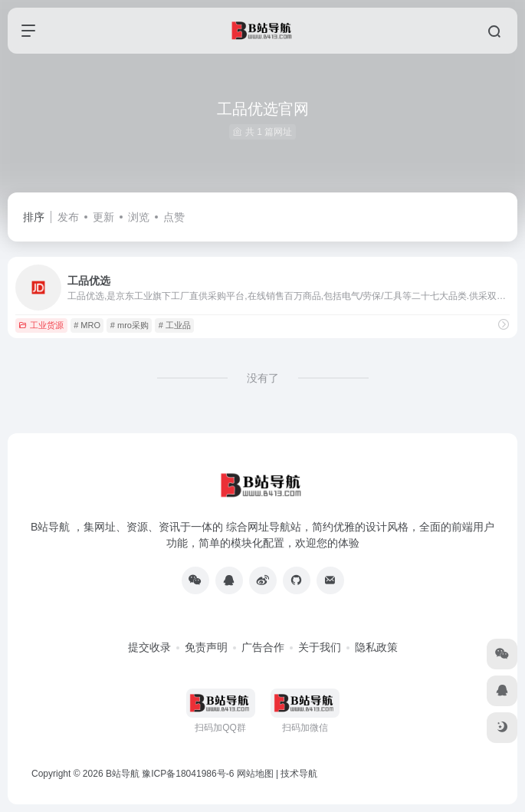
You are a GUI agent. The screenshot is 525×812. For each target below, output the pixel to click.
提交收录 (149, 647)
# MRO (87, 325)
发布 (68, 217)
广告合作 (263, 647)
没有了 (263, 378)
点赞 (174, 217)
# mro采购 (130, 325)
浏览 (139, 217)
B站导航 (123, 774)
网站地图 (255, 774)
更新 (103, 217)
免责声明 (206, 647)
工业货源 (41, 325)
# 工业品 (175, 325)
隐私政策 (376, 647)
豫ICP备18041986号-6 (188, 774)
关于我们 (320, 647)
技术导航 (299, 774)
